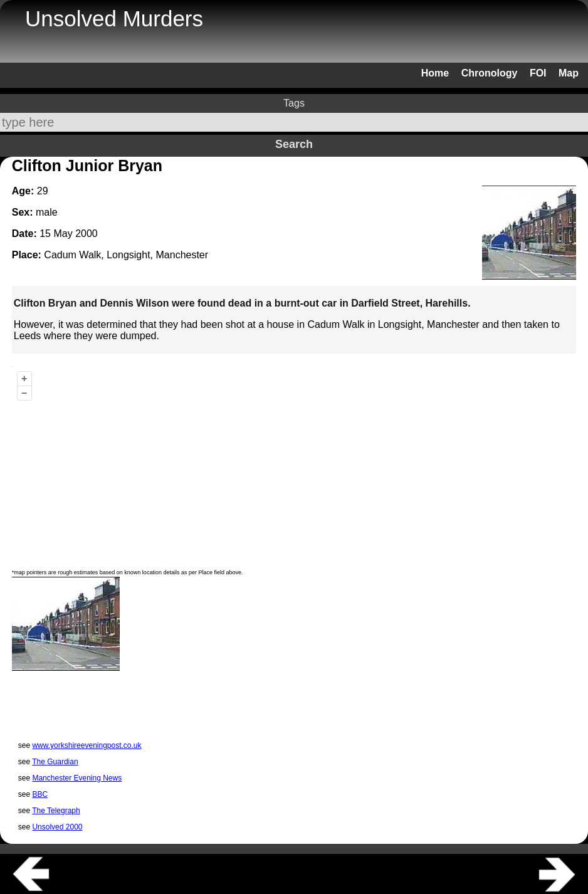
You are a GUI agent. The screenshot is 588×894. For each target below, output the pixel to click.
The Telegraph (56, 811)
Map (569, 73)
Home (435, 73)
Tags (294, 103)
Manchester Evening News (77, 778)
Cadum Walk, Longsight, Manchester (126, 255)
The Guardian (55, 762)
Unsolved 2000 (57, 827)
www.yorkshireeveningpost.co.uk (87, 745)
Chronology (490, 73)
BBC (40, 794)
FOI (538, 73)
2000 (87, 234)
